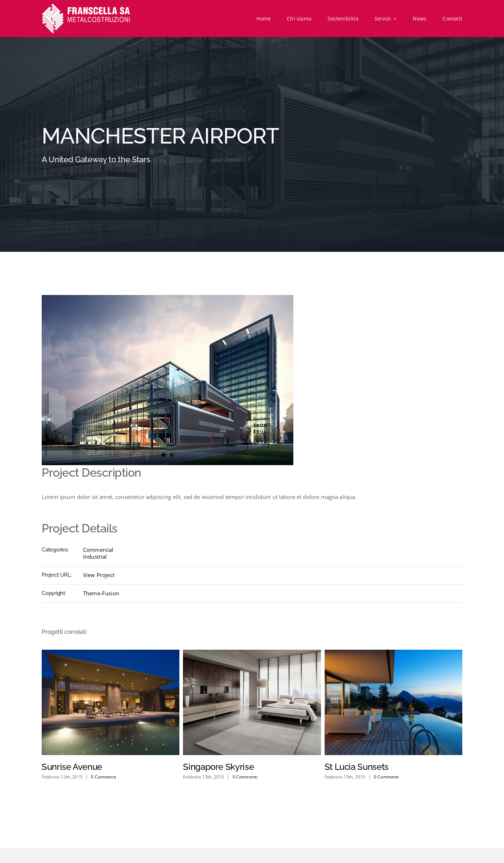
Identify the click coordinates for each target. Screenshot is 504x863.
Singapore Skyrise (218, 767)
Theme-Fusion (101, 593)
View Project (99, 575)
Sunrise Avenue (72, 767)
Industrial (95, 557)
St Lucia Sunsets (357, 767)
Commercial (98, 550)
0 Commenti (104, 777)
